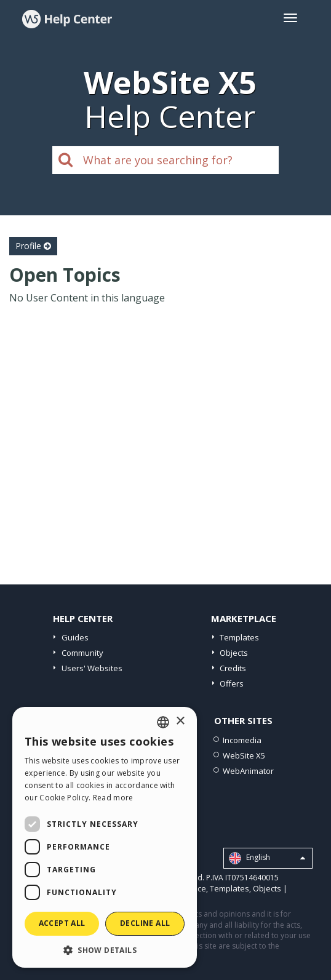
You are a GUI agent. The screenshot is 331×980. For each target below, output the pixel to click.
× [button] (180, 721)
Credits (233, 668)
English (267, 858)
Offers (232, 683)
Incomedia (242, 740)
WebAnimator (248, 771)
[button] (105, 950)
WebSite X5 (244, 755)
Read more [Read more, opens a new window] (113, 798)
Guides (75, 637)
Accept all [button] (62, 923)
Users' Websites (92, 668)
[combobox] (163, 722)
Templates (239, 637)
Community (82, 653)
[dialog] (105, 837)
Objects (234, 653)
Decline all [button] (145, 923)
